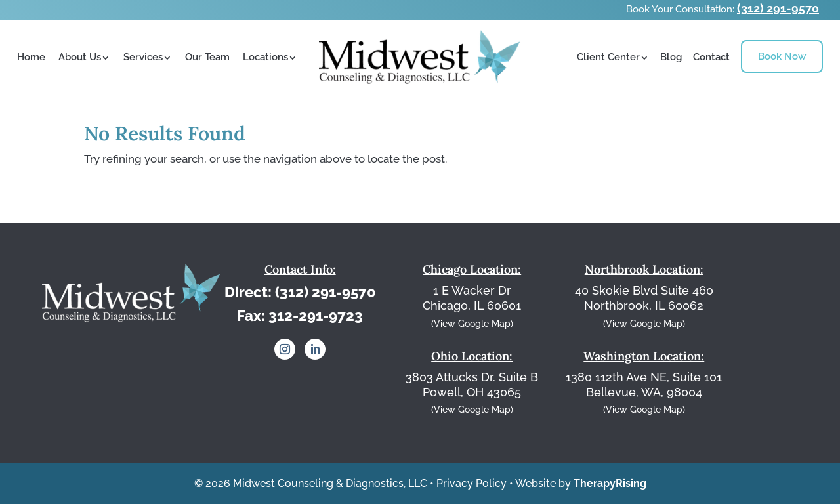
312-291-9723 (316, 316)
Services (143, 57)
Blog (671, 57)
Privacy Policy (472, 483)
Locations (265, 57)
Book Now (782, 56)
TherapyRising (610, 483)
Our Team (207, 57)
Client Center (608, 57)
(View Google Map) (472, 324)
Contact (711, 57)
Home (31, 57)
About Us (80, 57)
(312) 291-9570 (778, 8)
